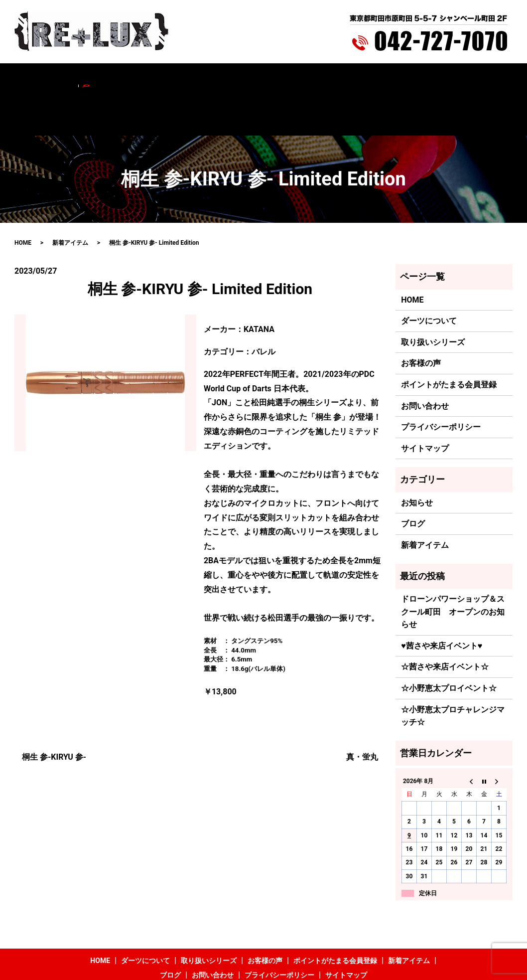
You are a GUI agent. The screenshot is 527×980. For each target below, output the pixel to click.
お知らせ (417, 461)
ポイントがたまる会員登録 (288, 78)
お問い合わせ (443, 78)
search (481, 78)
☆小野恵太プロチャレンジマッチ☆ (453, 674)
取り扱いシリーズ (164, 78)
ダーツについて (102, 78)
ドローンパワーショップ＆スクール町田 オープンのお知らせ (453, 570)
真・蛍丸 (362, 715)
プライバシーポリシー (441, 386)
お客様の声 (219, 78)
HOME (58, 78)
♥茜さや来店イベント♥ (442, 604)
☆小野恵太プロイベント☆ (449, 646)
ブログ (402, 78)
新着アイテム (361, 78)
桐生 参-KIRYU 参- (54, 715)
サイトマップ (425, 407)
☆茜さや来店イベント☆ (445, 625)
